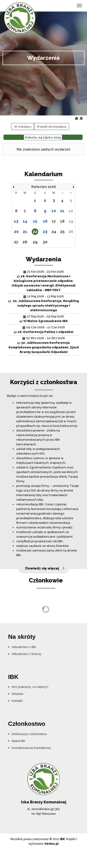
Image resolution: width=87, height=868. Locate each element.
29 (35, 242)
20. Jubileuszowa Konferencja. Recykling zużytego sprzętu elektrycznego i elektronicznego (45, 306)
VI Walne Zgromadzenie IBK (46, 321)
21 (25, 232)
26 (71, 232)
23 (45, 232)
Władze (18, 694)
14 (25, 221)
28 (25, 242)
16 (45, 221)
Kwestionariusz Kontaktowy (31, 748)
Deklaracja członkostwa (29, 734)
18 (62, 221)
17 (54, 221)
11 (62, 211)
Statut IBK (18, 741)
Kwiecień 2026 (44, 187)
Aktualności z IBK (24, 647)
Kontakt (17, 701)
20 (16, 232)
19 (71, 221)
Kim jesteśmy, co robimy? (30, 687)
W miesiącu (23, 127)
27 (16, 242)
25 (62, 232)
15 (35, 221)
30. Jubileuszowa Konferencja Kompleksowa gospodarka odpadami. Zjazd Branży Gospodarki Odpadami (44, 347)
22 (35, 232)
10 (54, 211)
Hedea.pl (52, 844)
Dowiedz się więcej (42, 568)
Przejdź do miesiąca (52, 127)
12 (71, 211)
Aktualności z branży (26, 654)
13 (16, 221)
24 (54, 232)
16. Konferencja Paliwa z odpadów (45, 332)
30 (45, 242)
